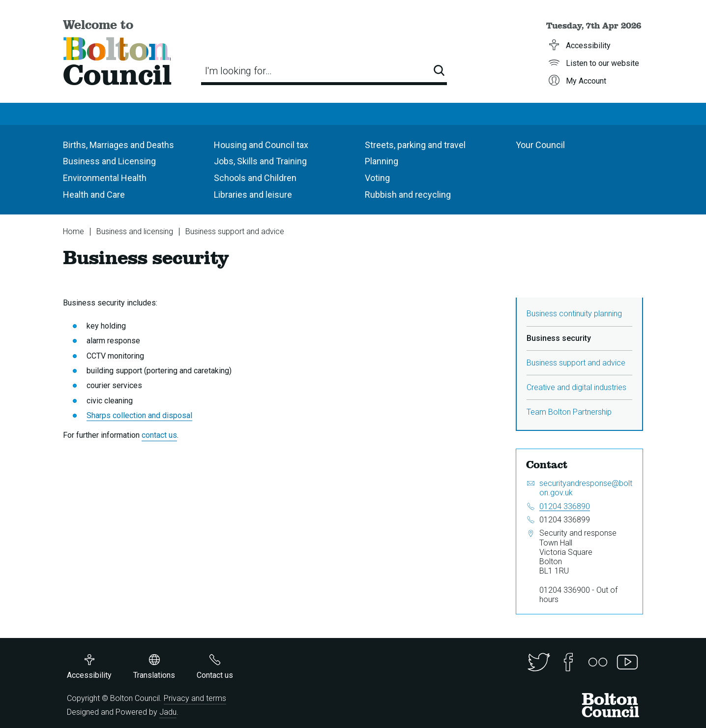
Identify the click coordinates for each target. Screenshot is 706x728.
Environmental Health (105, 178)
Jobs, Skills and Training (260, 161)
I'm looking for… (238, 71)
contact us (159, 435)
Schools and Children (255, 178)
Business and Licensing (109, 161)
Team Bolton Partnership (569, 412)
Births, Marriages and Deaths (118, 145)
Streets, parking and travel (415, 145)
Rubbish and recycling (408, 195)
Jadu (168, 712)
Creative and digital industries (576, 387)
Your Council (540, 145)
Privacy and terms (195, 698)
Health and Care (94, 195)
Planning (382, 161)
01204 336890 (565, 506)
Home (74, 231)
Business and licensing (135, 231)
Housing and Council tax (261, 145)
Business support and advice (235, 231)
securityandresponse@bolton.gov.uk (586, 488)
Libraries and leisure (253, 195)
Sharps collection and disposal (139, 415)
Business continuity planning (574, 314)
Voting (377, 178)
